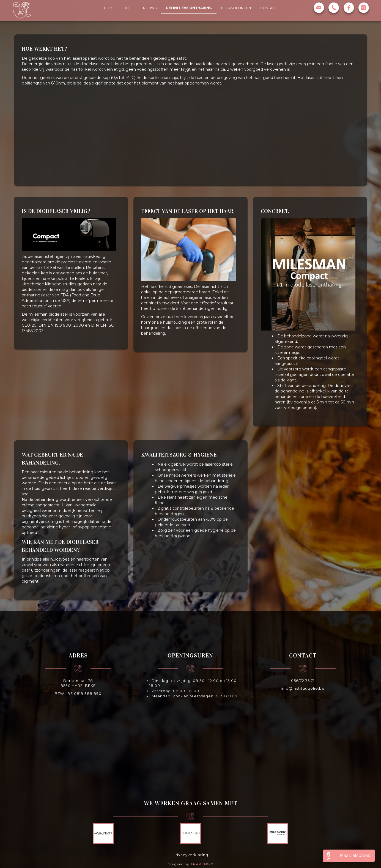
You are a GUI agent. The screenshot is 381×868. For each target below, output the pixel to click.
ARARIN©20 (202, 864)
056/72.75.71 (303, 681)
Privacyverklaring (191, 855)
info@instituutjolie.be (303, 688)
